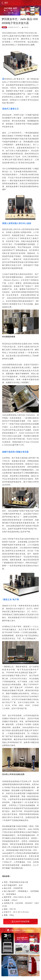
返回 (4, 3)
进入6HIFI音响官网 (20, 922)
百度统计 (3, 979)
